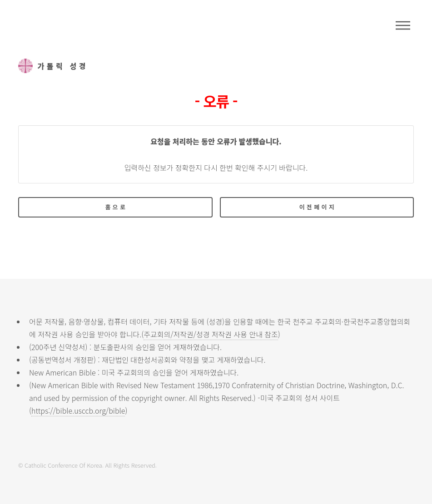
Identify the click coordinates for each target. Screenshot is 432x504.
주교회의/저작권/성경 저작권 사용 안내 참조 (211, 334)
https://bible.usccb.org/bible (78, 410)
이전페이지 (318, 207)
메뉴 (403, 25)
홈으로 (117, 207)
